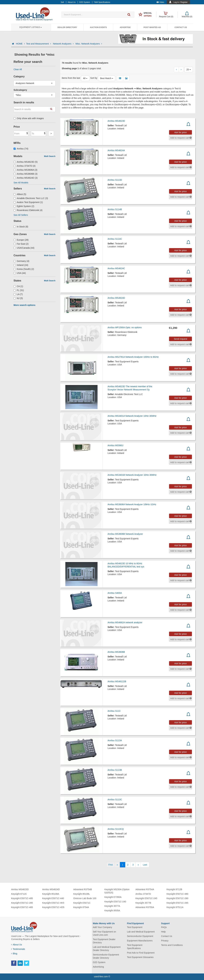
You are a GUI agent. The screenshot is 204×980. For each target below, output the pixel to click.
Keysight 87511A (175, 907)
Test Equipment (135, 927)
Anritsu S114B (115, 209)
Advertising (98, 967)
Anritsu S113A (115, 740)
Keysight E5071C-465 (22, 907)
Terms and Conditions (172, 945)
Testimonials (18, 949)
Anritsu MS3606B (116, 652)
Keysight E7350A (113, 897)
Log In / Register (181, 2)
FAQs (164, 927)
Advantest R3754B (83, 889)
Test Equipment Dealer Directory (104, 941)
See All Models (21, 183)
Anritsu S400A (115, 593)
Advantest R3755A (145, 907)
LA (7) (18, 294)
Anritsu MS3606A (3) (25, 170)
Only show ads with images (29, 118)
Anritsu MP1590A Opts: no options (125, 327)
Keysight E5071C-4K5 (53, 903)
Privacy (165, 941)
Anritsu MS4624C (116, 268)
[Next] (138, 865)
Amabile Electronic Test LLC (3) (31, 198)
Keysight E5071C (82, 903)
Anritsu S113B (115, 770)
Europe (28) (21, 240)
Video (160, 2)
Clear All (18, 69)
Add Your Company (103, 927)
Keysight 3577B (143, 903)
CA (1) (18, 286)
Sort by (94, 78)
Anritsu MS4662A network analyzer (125, 622)
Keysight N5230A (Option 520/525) (117, 891)
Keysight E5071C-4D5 (53, 907)
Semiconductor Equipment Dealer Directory (106, 956)
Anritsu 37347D (143, 894)
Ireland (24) (21, 265)
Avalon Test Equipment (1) (28, 202)
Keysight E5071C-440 (53, 898)
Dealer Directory (67, 27)
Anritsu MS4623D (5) (26, 162)
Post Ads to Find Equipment (141, 953)
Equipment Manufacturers (140, 941)
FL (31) (19, 290)
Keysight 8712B (174, 889)
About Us (17, 945)
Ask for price (181, 132)
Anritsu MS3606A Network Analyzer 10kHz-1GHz (132, 504)
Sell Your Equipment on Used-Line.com (105, 933)
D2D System (99, 962)
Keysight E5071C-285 (22, 903)
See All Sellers (21, 215)
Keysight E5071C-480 (177, 894)
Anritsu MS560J (115, 445)
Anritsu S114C (115, 239)
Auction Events (98, 27)
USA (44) (20, 273)
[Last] (145, 865)
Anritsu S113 (114, 711)
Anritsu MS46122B (117, 681)
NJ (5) (18, 298)
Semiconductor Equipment (140, 936)
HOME (20, 44)
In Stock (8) (21, 227)
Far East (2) (21, 244)
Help (163, 932)
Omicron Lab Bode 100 (85, 898)
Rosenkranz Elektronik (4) (28, 210)
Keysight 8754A (81, 907)
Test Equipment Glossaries (140, 957)
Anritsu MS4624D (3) (26, 178)
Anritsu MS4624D (116, 298)
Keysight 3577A (112, 906)
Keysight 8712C (19, 894)
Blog (14, 954)
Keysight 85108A (51, 894)
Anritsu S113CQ (116, 829)
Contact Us (181, 27)
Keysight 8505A (112, 910)
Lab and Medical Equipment (141, 932)
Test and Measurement (39, 44)
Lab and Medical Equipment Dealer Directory (107, 949)
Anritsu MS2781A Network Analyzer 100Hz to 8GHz (133, 357)
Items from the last (71, 78)
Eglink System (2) (24, 206)
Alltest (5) (20, 194)
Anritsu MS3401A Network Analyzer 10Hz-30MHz (132, 416)
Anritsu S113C (115, 799)
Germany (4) (21, 261)
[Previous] (117, 865)
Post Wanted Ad (152, 27)
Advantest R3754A (145, 889)
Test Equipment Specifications (135, 947)
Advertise (125, 27)
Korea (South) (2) (24, 269)
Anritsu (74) (21, 149)
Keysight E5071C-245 (146, 898)
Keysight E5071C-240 (115, 902)
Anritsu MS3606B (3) (25, 174)
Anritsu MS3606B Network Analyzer (125, 534)
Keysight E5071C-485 (22, 898)
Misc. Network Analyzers (89, 44)
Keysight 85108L (82, 894)
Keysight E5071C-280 (177, 898)
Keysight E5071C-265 (177, 903)
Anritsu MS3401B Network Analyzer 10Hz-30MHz (132, 475)
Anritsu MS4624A (116, 150)
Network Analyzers (64, 44)
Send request (180, 339)
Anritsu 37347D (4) (25, 166)
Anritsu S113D (115, 180)
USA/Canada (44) (24, 248)
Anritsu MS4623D (116, 121)
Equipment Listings (31, 27)
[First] (111, 865)
